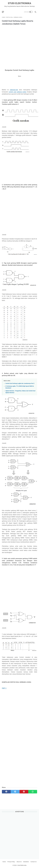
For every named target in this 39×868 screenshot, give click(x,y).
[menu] (4, 12)
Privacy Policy (11, 862)
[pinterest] (24, 792)
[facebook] (6, 792)
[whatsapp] (33, 792)
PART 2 (4, 688)
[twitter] (15, 792)
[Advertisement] (19, 47)
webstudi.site (14, 90)
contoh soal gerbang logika (18, 92)
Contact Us (34, 862)
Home (4, 862)
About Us (19, 862)
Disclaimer (26, 862)
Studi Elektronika (19, 3)
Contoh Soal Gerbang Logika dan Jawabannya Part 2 (20, 383)
